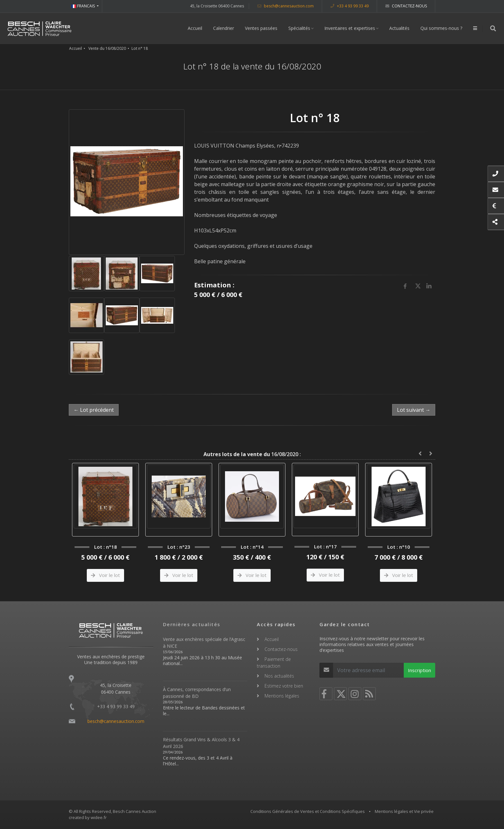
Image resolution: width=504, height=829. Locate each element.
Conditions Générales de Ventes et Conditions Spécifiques (308, 811)
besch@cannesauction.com (286, 6)
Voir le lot (105, 575)
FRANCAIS (83, 6)
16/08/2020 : (252, 454)
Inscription (419, 670)
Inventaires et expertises (350, 28)
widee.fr (99, 817)
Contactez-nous (406, 6)
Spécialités (299, 28)
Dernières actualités (192, 624)
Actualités (399, 28)
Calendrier (224, 28)
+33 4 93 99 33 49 (350, 6)
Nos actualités (279, 676)
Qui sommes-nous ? (441, 28)
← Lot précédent (94, 410)
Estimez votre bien (284, 686)
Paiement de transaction (274, 662)
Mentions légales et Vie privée (404, 811)
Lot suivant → (414, 410)
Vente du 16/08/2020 (107, 48)
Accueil (195, 28)
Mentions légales (282, 696)
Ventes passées (261, 28)
